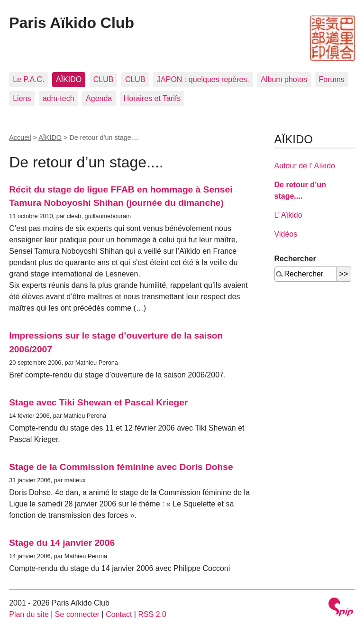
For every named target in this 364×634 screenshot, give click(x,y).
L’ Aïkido (288, 215)
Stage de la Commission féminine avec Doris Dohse (121, 467)
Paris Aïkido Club (72, 23)
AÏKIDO (69, 79)
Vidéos (286, 234)
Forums (332, 79)
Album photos (284, 79)
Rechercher (295, 259)
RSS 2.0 (152, 614)
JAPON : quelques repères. (203, 79)
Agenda (99, 98)
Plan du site (29, 614)
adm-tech (59, 98)
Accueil (20, 138)
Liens (22, 98)
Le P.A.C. (28, 79)
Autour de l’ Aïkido (305, 166)
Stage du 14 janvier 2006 (62, 543)
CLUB (104, 79)
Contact (119, 614)
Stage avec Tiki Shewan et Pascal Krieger (98, 402)
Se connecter (77, 614)
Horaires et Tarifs (152, 98)
